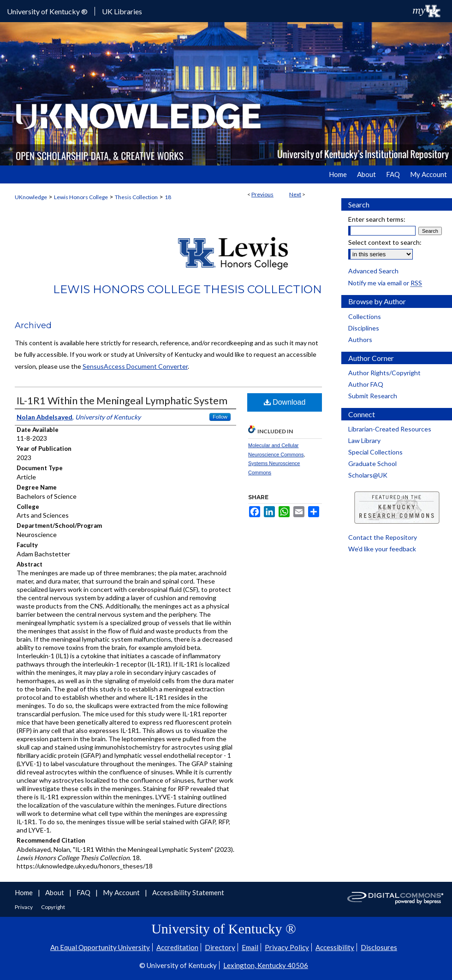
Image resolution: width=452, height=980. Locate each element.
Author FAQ (366, 384)
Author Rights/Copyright (384, 373)
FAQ (84, 892)
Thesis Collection (136, 197)
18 (168, 197)
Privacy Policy (287, 947)
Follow (220, 417)
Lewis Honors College (81, 197)
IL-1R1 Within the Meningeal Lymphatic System (122, 400)
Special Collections (375, 452)
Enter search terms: (377, 219)
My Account (122, 892)
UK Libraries (122, 11)
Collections (365, 316)
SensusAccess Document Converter (135, 366)
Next (295, 194)
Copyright (53, 907)
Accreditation (177, 947)
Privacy (24, 907)
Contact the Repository (383, 537)
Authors (360, 339)
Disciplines (364, 328)
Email (250, 947)
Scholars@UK (368, 475)
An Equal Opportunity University (100, 947)
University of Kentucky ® (47, 11)
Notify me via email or (385, 283)
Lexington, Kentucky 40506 (266, 965)
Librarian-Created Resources (390, 429)
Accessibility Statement (188, 892)
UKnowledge (31, 197)
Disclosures (379, 947)
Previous (262, 194)
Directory (220, 947)
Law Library (364, 440)
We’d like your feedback (382, 549)
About (55, 892)
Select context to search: (385, 242)
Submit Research (373, 396)
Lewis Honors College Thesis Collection (187, 289)
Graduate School (372, 463)
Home (24, 892)
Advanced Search (373, 271)
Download (285, 402)
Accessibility (335, 947)
